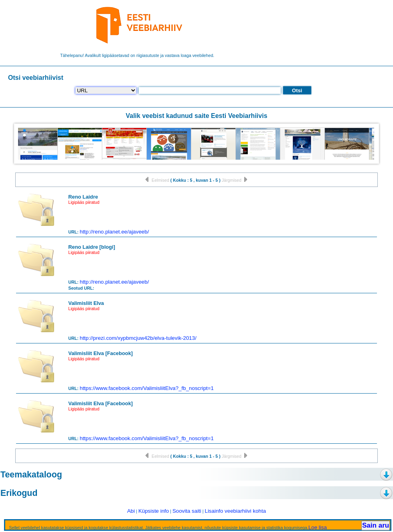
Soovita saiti (187, 511)
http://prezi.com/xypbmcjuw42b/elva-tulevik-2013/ (138, 338)
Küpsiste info (154, 511)
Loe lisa (318, 527)
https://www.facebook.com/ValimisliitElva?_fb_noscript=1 (147, 388)
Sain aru (376, 525)
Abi (131, 511)
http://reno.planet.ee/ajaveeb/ (114, 232)
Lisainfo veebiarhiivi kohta (235, 511)
